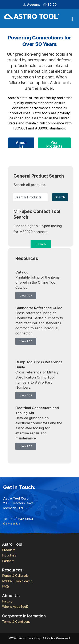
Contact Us (12, 524)
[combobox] (30, 197)
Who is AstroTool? (15, 607)
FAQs (6, 586)
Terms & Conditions (16, 622)
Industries (9, 555)
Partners (8, 561)
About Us (21, 144)
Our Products (54, 144)
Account (33, 5)
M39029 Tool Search (17, 581)
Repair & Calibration (16, 576)
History (7, 601)
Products (9, 550)
